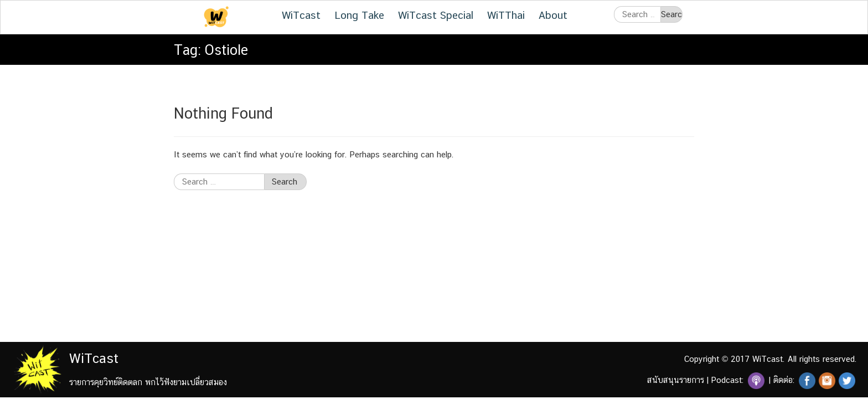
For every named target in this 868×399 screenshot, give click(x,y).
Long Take (359, 15)
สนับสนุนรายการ (676, 380)
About (553, 15)
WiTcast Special (436, 15)
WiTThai (506, 15)
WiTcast (301, 15)
